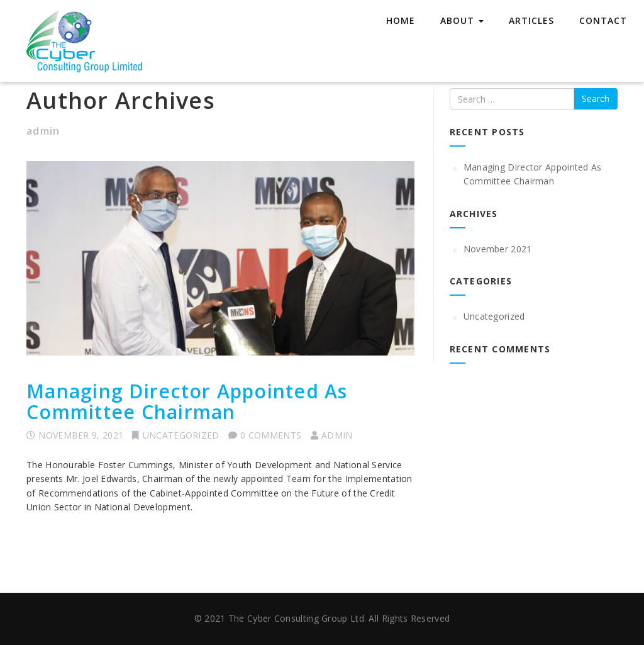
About (462, 20)
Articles (531, 20)
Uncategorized (181, 435)
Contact (603, 20)
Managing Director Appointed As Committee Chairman (187, 401)
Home (401, 20)
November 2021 (498, 249)
